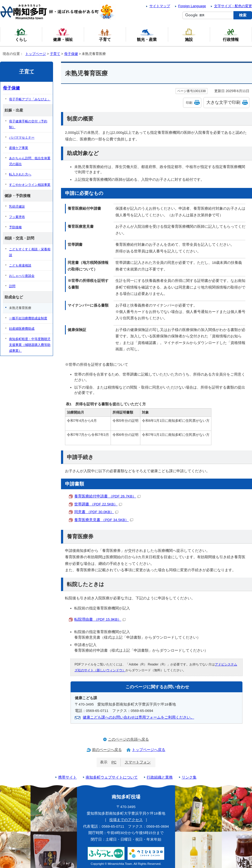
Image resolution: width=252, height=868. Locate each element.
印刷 (189, 103)
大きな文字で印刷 (223, 102)
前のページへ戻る (107, 750)
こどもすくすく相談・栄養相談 (30, 252)
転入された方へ (20, 174)
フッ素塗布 (17, 217)
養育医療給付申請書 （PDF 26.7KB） (107, 496)
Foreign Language (192, 6)
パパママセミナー (22, 137)
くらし (21, 35)
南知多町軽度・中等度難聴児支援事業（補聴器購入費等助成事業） (30, 345)
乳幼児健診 (17, 207)
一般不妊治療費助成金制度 (28, 318)
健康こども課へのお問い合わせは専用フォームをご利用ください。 (138, 717)
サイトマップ (160, 6)
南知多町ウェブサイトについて (112, 777)
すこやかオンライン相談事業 (30, 185)
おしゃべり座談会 (22, 276)
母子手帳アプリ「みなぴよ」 (30, 99)
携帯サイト (67, 777)
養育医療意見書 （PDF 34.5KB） (104, 520)
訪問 (12, 286)
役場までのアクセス (126, 820)
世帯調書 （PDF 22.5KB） (98, 504)
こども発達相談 (20, 265)
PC (114, 762)
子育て (55, 54)
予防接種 (15, 227)
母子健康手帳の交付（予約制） (28, 124)
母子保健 (71, 54)
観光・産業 (147, 35)
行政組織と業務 (160, 777)
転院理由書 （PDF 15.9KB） (100, 619)
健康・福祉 (63, 35)
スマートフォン (138, 762)
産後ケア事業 (19, 148)
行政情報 (231, 35)
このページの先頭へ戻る (128, 739)
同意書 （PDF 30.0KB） (96, 512)
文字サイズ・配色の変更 (233, 6)
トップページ (36, 54)
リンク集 (189, 777)
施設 (189, 35)
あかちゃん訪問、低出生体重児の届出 (30, 161)
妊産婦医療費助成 (22, 329)
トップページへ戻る (149, 750)
